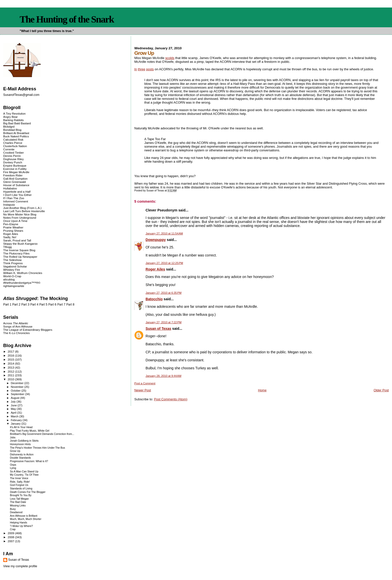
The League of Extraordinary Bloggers (28, 330)
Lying (13, 468)
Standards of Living (21, 489)
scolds (170, 58)
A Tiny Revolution (14, 113)
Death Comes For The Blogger (28, 492)
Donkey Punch (13, 162)
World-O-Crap (12, 276)
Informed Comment (16, 201)
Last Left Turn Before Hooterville (24, 211)
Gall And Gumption (15, 179)
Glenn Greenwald (14, 182)
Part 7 (61, 305)
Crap (13, 529)
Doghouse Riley (13, 159)
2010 (11, 379)
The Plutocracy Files (16, 253)
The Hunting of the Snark (67, 19)
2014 (11, 363)
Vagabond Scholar (15, 266)
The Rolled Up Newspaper (20, 257)
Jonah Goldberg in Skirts (24, 441)
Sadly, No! (10, 237)
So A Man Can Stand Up (24, 472)
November (17, 387)
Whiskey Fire (12, 270)
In (136, 69)
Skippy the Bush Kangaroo (20, 244)
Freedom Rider (13, 175)
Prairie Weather (13, 227)
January (16, 424)
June (14, 405)
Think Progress (13, 263)
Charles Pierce (13, 143)
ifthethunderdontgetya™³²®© (22, 283)
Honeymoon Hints (20, 444)
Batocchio (154, 299)
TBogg (7, 247)
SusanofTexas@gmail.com (21, 95)
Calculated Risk (13, 139)
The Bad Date (18, 502)
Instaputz (9, 205)
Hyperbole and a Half (17, 192)
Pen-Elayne (11, 224)
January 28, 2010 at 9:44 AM (163, 376)
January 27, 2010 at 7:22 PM (163, 322)
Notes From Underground (20, 218)
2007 (11, 541)
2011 (11, 375)
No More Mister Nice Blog (20, 214)
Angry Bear (10, 117)
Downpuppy (156, 240)
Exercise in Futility (15, 169)
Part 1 (7, 305)
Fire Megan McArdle (16, 172)
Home (262, 390)
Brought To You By (21, 495)
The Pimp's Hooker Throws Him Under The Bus (37, 448)
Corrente (9, 149)
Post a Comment (145, 383)
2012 (11, 371)
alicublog (9, 279)
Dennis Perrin (12, 156)
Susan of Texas (158, 329)
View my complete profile (20, 566)
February (17, 420)
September (18, 394)
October (16, 391)
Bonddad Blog (12, 130)
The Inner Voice (19, 478)
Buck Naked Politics (16, 136)
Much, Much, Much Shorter (26, 519)
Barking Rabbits (13, 120)
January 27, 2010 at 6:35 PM (163, 293)
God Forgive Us (19, 485)
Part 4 (34, 305)
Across (16, 323)
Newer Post (142, 390)
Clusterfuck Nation (15, 146)
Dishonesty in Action (22, 455)
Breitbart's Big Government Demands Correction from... (42, 434)
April (14, 413)
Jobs (13, 438)
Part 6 (52, 305)
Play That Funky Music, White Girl (30, 431)
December (17, 383)
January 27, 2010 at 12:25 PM (164, 263)
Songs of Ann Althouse (18, 326)
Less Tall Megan (19, 499)
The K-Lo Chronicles (16, 333)
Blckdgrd (9, 126)
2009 (11, 533)
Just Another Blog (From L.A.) (22, 208)
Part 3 (25, 305)
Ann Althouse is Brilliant (24, 516)
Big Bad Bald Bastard (17, 123)
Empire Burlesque (15, 166)
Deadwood (16, 512)
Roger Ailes (155, 269)
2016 (11, 355)
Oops (13, 465)
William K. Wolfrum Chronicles (23, 273)
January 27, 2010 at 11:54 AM (164, 233)
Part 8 (70, 305)
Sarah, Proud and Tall (17, 240)
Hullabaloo (10, 188)
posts (150, 69)
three (142, 69)
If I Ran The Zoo (14, 198)
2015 (11, 359)
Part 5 (43, 305)
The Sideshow (12, 260)
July (14, 402)
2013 (11, 367)
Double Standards (20, 458)
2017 (11, 351)
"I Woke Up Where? (21, 526)
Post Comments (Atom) (171, 399)
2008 (11, 537)
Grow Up (15, 451)
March (15, 416)
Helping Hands (19, 523)
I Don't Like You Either (17, 195)
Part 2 (16, 305)
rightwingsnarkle (14, 286)
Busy (13, 509)
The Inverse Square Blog (19, 250)
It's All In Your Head (21, 427)
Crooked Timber (14, 153)
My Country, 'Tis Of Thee (24, 475)
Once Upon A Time (15, 221)
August (15, 398)
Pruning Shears (13, 231)
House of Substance (16, 185)
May (14, 409)
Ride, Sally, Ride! (20, 482)
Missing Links (18, 506)
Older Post (381, 390)
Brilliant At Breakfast (16, 133)
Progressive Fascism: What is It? (29, 461)
